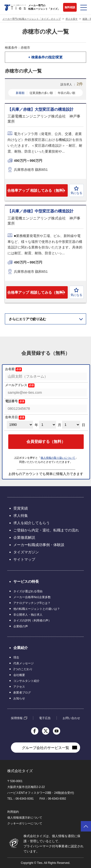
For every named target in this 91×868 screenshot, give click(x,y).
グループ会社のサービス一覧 (45, 748)
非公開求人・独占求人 (28, 615)
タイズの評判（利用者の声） (32, 621)
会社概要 (19, 675)
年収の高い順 (66, 93)
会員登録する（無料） (46, 442)
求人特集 (21, 516)
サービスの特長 (26, 581)
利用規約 (13, 812)
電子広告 (45, 718)
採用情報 (17, 718)
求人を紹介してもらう (32, 523)
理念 (16, 658)
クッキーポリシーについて (25, 823)
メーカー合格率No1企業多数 (32, 597)
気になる (76, 191)
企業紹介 (21, 648)
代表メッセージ (24, 663)
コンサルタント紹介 (26, 681)
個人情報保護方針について (25, 818)
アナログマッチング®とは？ (32, 603)
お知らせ (19, 698)
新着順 (20, 93)
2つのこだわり (23, 669)
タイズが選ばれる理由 (28, 591)
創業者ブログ (22, 693)
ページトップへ (86, 826)
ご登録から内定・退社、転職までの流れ (46, 530)
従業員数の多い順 (41, 93)
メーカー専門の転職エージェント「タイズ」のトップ (32, 19)
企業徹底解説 (24, 537)
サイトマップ (24, 559)
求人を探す (72, 19)
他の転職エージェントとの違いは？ (37, 609)
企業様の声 (21, 626)
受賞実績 (21, 508)
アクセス (19, 687)
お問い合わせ (71, 718)
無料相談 (70, 7)
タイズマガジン (26, 552)
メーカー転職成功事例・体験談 (39, 545)
